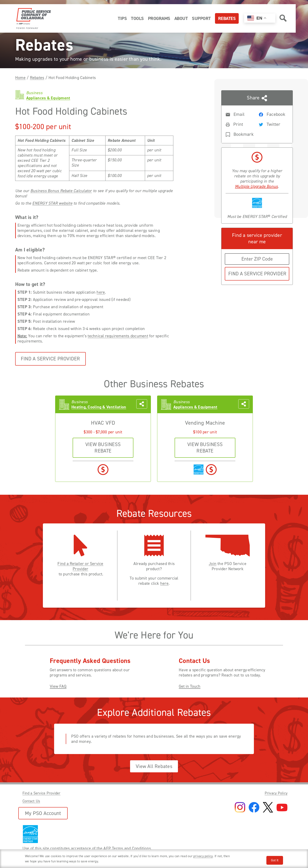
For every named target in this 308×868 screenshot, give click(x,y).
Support (201, 18)
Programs (159, 18)
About (181, 18)
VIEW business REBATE (103, 448)
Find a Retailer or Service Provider (80, 566)
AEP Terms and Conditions (127, 848)
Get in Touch (190, 686)
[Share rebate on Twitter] (272, 124)
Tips (122, 18)
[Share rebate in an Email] (239, 114)
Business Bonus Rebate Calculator (61, 191)
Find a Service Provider (50, 359)
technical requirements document (118, 336)
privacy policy (203, 856)
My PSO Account (43, 813)
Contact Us (31, 801)
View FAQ (58, 686)
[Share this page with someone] (257, 117)
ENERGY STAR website (52, 203)
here (101, 292)
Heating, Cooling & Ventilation (99, 407)
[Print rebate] (239, 124)
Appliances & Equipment (195, 407)
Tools (137, 18)
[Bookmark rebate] (239, 134)
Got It (275, 860)
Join (213, 564)
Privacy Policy (276, 793)
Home (20, 78)
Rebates (227, 18)
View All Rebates (154, 766)
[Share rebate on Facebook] (272, 114)
